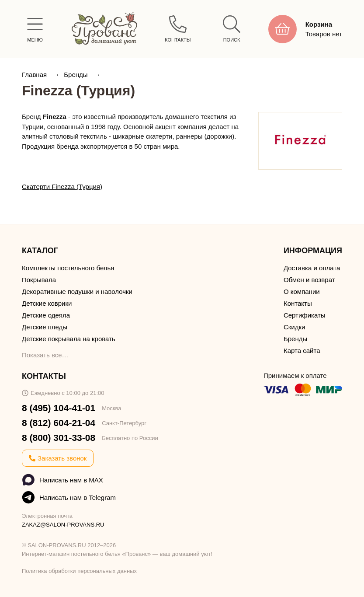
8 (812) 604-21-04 (59, 423)
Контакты (298, 303)
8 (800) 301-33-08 (59, 438)
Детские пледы (45, 327)
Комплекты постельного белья (68, 268)
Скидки (294, 327)
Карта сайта (302, 351)
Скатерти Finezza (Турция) (62, 187)
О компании (302, 292)
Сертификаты (305, 315)
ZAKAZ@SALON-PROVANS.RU (63, 525)
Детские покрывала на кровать (69, 339)
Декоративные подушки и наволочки (77, 292)
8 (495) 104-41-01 (59, 408)
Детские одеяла (46, 315)
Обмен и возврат (309, 280)
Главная (35, 75)
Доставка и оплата (312, 268)
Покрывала (39, 280)
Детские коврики (47, 303)
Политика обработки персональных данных (79, 571)
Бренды (77, 75)
